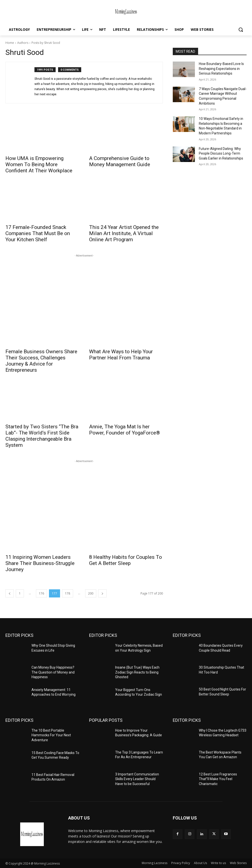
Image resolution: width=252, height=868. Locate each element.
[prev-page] (10, 593)
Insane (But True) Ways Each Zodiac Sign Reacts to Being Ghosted (137, 672)
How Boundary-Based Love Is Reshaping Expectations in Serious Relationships (221, 69)
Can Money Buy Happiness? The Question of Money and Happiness (53, 672)
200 (91, 593)
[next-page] (102, 593)
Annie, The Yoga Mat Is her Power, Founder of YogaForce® (125, 430)
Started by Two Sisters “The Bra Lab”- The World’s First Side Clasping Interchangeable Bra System (42, 436)
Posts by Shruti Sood (46, 43)
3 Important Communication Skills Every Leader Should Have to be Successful (137, 779)
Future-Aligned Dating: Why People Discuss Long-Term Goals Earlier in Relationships (221, 153)
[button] (241, 30)
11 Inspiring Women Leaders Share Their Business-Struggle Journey (40, 563)
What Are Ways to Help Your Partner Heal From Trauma (121, 355)
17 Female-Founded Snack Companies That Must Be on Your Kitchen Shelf (38, 233)
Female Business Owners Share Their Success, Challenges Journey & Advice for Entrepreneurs (41, 361)
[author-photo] (23, 83)
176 (41, 593)
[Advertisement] (84, 279)
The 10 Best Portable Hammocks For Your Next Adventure (51, 735)
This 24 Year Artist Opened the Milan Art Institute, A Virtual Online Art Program (124, 233)
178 (68, 593)
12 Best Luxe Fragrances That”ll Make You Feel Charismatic (218, 779)
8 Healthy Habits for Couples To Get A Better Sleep (126, 560)
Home (10, 43)
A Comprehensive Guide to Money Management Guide (120, 161)
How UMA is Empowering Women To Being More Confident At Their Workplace (39, 164)
